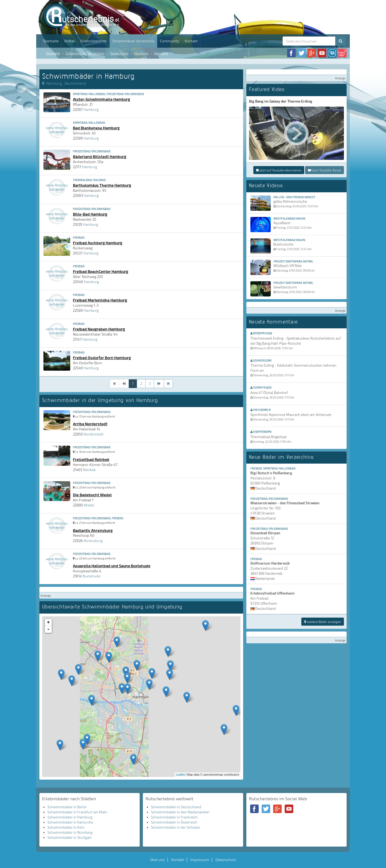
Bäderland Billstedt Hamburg (100, 156)
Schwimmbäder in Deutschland (176, 807)
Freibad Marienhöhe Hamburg (100, 300)
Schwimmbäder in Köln (66, 827)
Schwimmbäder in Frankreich (174, 817)
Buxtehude (91, 576)
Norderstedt (94, 434)
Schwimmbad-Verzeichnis (133, 41)
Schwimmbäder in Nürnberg (70, 832)
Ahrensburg (93, 541)
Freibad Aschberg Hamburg (98, 243)
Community (170, 41)
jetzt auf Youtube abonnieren (279, 170)
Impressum (200, 860)
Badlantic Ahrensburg (93, 530)
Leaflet (180, 775)
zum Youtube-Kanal (324, 170)
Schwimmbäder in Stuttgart (70, 837)
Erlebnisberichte (94, 41)
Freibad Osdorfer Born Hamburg (102, 358)
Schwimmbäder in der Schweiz (175, 827)
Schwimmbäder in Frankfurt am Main (77, 812)
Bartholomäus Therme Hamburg (102, 185)
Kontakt (191, 41)
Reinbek (90, 470)
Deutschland (119, 53)
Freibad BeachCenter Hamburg (101, 271)
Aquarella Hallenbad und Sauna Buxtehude (112, 566)
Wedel (89, 505)
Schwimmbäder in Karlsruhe (70, 822)
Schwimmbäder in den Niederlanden (180, 812)
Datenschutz (226, 860)
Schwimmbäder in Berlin (67, 807)
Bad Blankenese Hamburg (96, 128)
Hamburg (141, 53)
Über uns (157, 860)
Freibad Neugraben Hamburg (99, 329)
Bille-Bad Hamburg (90, 214)
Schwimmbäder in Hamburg (70, 817)
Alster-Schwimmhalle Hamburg (101, 99)
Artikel (70, 41)
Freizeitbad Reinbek (91, 459)
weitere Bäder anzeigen (323, 622)
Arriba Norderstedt (90, 424)
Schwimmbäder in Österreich (174, 822)
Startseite (51, 41)
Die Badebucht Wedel (92, 495)
